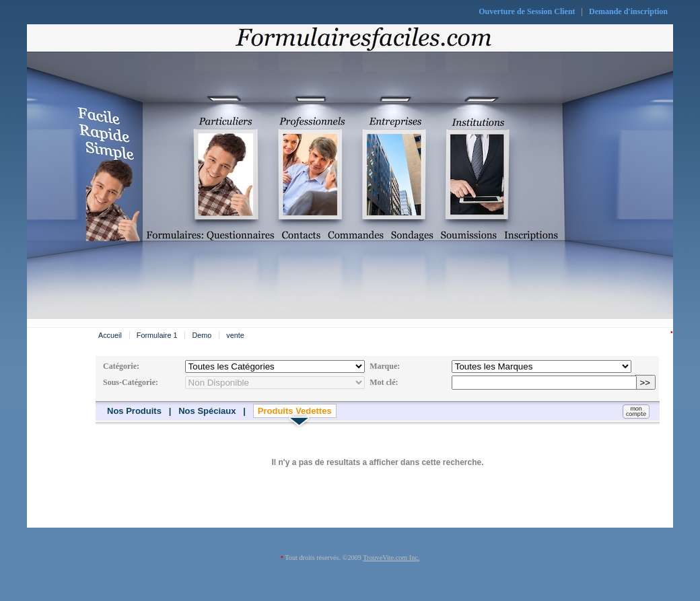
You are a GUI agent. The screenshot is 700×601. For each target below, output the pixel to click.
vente (235, 335)
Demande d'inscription (628, 11)
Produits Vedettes (295, 411)
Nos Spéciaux (207, 411)
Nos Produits (134, 411)
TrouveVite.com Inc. (391, 558)
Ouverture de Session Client (527, 11)
